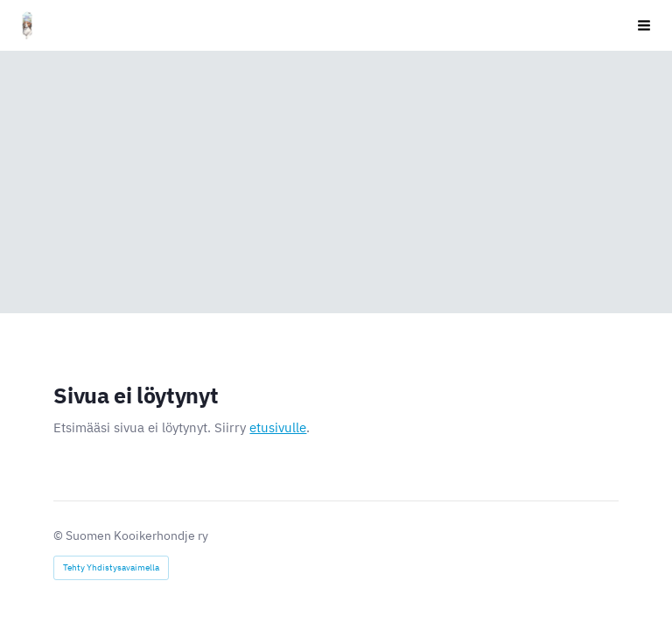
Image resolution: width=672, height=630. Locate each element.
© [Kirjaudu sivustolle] (59, 535)
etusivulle (278, 427)
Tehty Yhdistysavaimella (111, 567)
